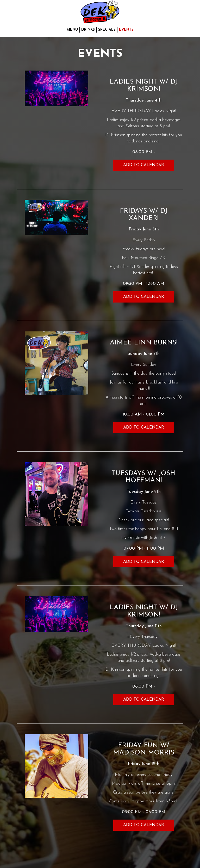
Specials (107, 30)
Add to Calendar (144, 165)
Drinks (88, 30)
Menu (72, 30)
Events (126, 30)
